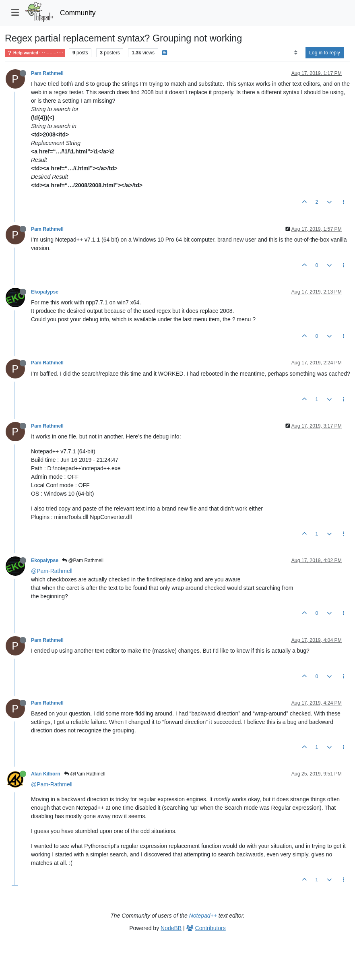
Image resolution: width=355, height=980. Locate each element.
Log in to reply (325, 53)
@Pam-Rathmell (52, 571)
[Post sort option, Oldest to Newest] (296, 53)
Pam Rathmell (47, 73)
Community (78, 13)
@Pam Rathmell (83, 560)
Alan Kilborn (46, 774)
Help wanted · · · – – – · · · (35, 53)
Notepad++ (203, 916)
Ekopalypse (45, 292)
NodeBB (171, 928)
